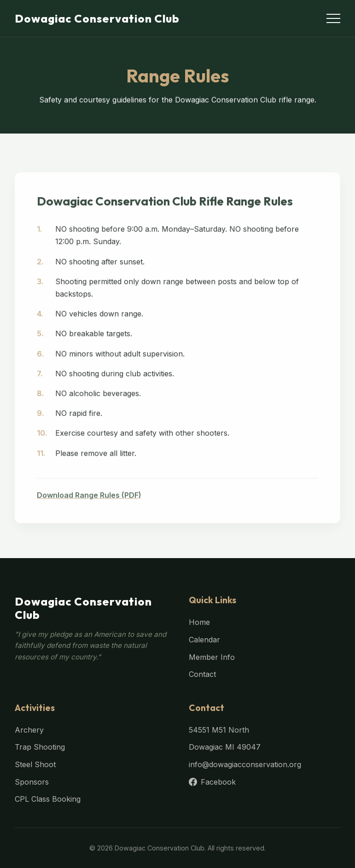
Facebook (212, 782)
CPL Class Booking (48, 799)
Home (199, 622)
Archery (29, 730)
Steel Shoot (35, 764)
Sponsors (32, 782)
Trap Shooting (40, 747)
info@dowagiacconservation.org (245, 764)
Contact (202, 674)
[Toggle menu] (333, 18)
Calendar (204, 640)
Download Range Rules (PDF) (89, 499)
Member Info (212, 657)
